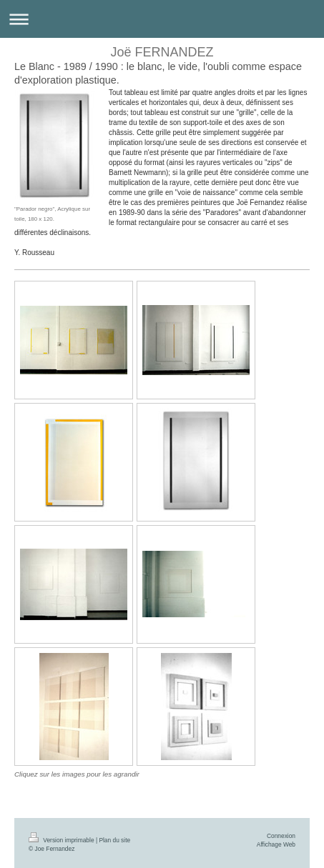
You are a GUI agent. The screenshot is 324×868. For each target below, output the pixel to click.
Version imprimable (62, 840)
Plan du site (114, 840)
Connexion (281, 836)
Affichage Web (276, 844)
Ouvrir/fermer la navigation (162, 19)
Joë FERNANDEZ (162, 52)
